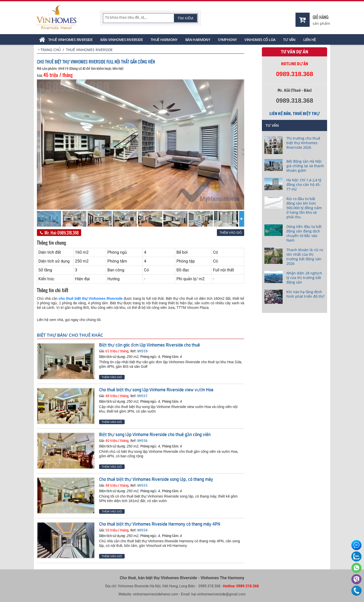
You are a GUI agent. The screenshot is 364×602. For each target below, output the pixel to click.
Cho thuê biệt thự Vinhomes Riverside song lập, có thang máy (156, 479)
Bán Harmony (198, 40)
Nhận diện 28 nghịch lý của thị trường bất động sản (304, 278)
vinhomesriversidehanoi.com (156, 594)
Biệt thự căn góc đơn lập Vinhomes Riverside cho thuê (150, 345)
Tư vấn (289, 40)
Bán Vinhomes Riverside (122, 40)
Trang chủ (51, 50)
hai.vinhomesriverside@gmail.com (218, 594)
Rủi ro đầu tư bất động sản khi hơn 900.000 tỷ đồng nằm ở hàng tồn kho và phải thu (304, 208)
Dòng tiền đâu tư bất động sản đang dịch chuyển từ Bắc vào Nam (304, 233)
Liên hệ (310, 40)
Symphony (227, 40)
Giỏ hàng (321, 17)
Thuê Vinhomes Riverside (70, 40)
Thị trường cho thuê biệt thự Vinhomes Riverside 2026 (303, 143)
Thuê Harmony (164, 40)
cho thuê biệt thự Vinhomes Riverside (91, 298)
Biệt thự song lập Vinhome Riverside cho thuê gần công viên (155, 434)
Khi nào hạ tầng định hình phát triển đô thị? (305, 294)
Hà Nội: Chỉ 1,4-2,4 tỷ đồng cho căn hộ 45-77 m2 (304, 185)
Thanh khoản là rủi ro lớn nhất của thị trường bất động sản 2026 (305, 257)
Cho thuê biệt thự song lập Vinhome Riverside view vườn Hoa (156, 390)
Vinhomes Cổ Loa (260, 40)
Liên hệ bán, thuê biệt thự (294, 114)
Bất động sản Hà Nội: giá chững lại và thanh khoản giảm (305, 166)
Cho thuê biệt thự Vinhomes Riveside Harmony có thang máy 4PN (160, 524)
